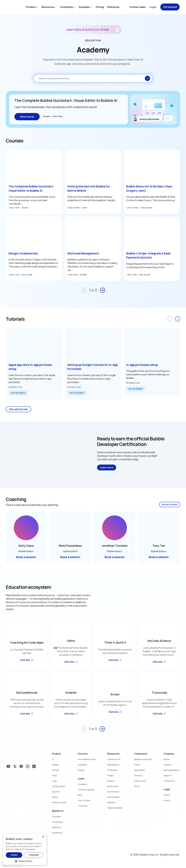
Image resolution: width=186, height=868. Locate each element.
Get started (170, 7)
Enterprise (113, 7)
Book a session (26, 557)
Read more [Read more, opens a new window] (31, 849)
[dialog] (25, 849)
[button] (25, 861)
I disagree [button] (34, 855)
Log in (153, 7)
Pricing (100, 7)
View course (27, 117)
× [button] (43, 837)
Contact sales (137, 7)
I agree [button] (14, 855)
